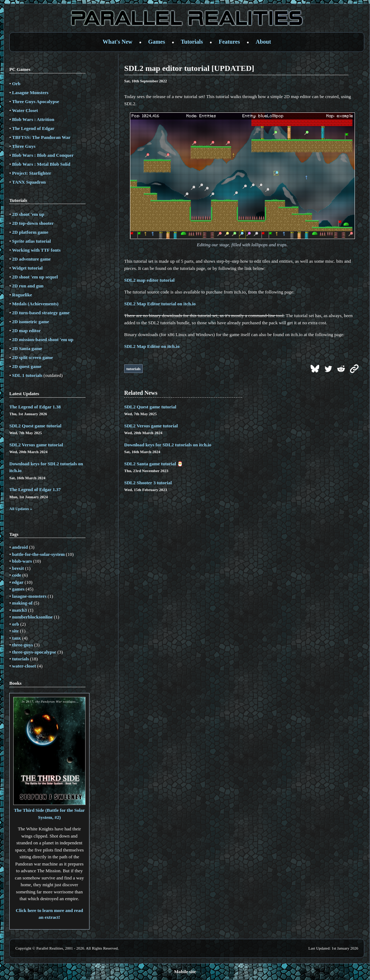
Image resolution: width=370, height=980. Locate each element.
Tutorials (192, 42)
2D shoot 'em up (28, 214)
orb (16, 624)
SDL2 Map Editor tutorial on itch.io (160, 304)
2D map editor (26, 331)
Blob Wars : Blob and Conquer (43, 155)
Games (157, 42)
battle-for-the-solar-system (38, 554)
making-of (22, 603)
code (17, 575)
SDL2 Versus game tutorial (36, 445)
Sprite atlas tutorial (31, 241)
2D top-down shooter (33, 223)
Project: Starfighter (32, 173)
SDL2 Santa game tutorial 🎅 (154, 464)
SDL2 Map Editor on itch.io (152, 346)
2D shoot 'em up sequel (35, 277)
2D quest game (27, 366)
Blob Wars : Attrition (33, 119)
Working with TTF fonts (36, 250)
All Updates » (21, 509)
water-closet (24, 666)
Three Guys (24, 146)
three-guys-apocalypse (34, 652)
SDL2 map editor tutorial (149, 280)
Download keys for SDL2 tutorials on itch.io (168, 445)
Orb (16, 84)
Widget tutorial (27, 268)
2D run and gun (28, 286)
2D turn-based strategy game (41, 313)
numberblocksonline (32, 617)
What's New (118, 42)
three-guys (23, 645)
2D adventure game (31, 259)
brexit (18, 568)
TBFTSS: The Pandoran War (41, 137)
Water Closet (25, 110)
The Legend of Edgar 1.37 (35, 489)
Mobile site (185, 972)
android (20, 547)
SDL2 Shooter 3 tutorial (148, 483)
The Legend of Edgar (33, 128)
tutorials (21, 659)
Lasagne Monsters (30, 93)
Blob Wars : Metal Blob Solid (41, 164)
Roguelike (22, 295)
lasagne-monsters (29, 596)
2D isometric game (31, 322)
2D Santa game (27, 348)
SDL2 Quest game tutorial (35, 426)
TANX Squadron (29, 182)
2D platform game (30, 232)
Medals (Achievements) (35, 304)
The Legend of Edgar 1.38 (35, 407)
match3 (20, 610)
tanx (17, 638)
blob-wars (22, 561)
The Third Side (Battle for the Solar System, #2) (49, 810)
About (264, 42)
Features (229, 42)
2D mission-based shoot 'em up (43, 339)
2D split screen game (33, 357)
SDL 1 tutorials (27, 375)
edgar (18, 582)
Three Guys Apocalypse (36, 101)
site (16, 631)
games (18, 589)
